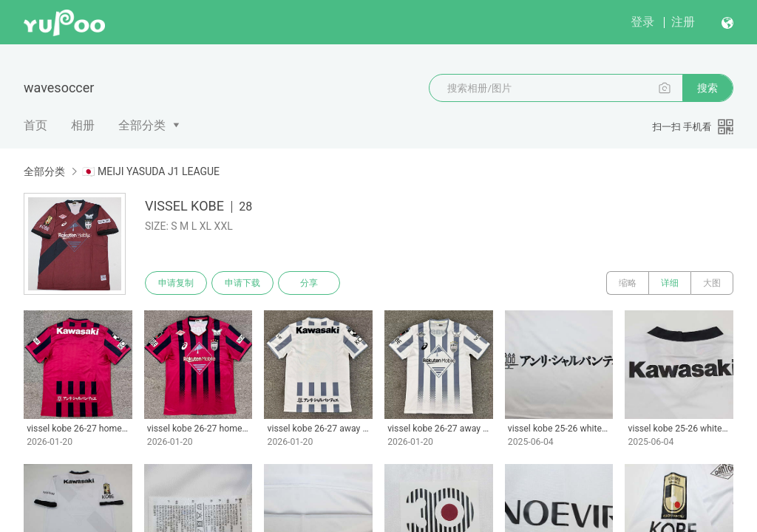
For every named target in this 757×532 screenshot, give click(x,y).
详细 (670, 283)
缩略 (628, 283)
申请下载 (242, 283)
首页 (35, 125)
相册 (83, 125)
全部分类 (142, 125)
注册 (683, 22)
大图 (712, 283)
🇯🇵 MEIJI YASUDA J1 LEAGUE (151, 171)
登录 (642, 22)
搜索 (707, 88)
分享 (309, 283)
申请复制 (176, 283)
